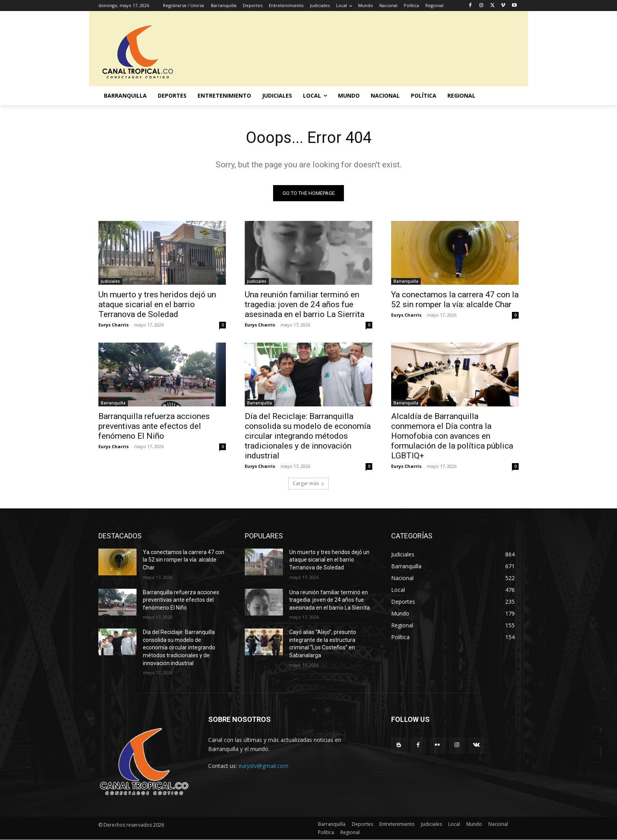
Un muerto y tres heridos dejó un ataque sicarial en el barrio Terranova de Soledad (157, 304)
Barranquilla (406, 281)
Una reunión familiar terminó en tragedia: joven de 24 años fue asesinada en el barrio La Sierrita (305, 304)
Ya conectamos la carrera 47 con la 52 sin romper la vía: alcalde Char (455, 299)
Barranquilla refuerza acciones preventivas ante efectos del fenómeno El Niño (154, 426)
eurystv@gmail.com (263, 766)
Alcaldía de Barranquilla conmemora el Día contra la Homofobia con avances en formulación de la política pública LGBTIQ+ (452, 436)
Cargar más (308, 483)
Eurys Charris (114, 325)
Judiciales (110, 281)
